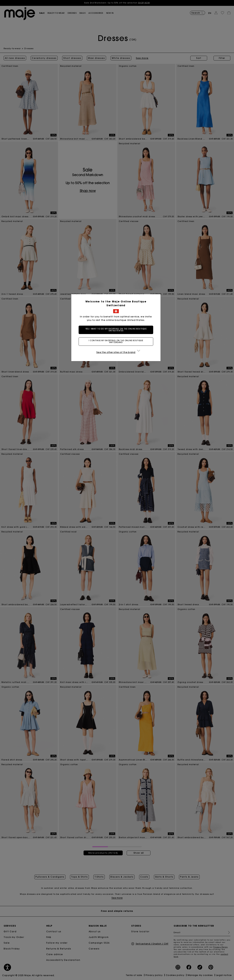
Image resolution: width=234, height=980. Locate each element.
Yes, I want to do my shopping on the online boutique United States (117, 330)
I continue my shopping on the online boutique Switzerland (117, 341)
